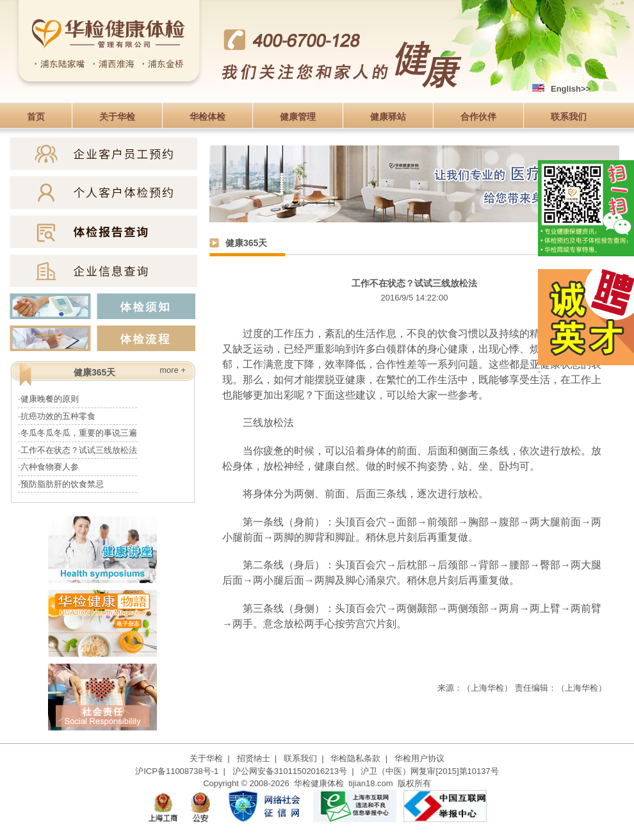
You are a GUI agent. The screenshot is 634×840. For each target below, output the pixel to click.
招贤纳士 (254, 758)
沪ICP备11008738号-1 (177, 771)
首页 (36, 117)
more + (173, 370)
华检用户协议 (419, 758)
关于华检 (117, 117)
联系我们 (569, 117)
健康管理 (298, 117)
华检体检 (207, 117)
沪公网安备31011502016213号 (290, 771)
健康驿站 (388, 117)
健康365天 (246, 243)
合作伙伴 (478, 117)
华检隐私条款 (355, 758)
